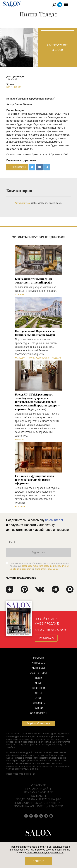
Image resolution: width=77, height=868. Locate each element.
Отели (38, 698)
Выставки (39, 688)
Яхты (38, 693)
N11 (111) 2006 (14, 87)
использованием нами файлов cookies (32, 850)
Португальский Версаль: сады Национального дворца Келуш (35, 333)
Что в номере (46, 638)
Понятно (38, 861)
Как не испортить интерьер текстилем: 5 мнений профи (34, 281)
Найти (59, 5)
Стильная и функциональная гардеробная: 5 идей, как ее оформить (34, 480)
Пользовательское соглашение (39, 803)
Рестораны (39, 703)
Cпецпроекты (39, 713)
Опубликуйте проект (39, 723)
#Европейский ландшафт (49, 358)
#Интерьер (20, 295)
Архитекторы (38, 673)
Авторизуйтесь (22, 203)
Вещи (39, 678)
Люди (39, 683)
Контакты (39, 796)
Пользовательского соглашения (39, 566)
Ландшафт (39, 668)
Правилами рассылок (47, 569)
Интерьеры (38, 663)
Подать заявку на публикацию (38, 799)
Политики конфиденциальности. (45, 853)
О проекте (38, 785)
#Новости (20, 439)
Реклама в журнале (39, 792)
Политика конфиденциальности (38, 806)
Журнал (38, 708)
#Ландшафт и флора (25, 358)
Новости (38, 658)
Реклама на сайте (38, 789)
